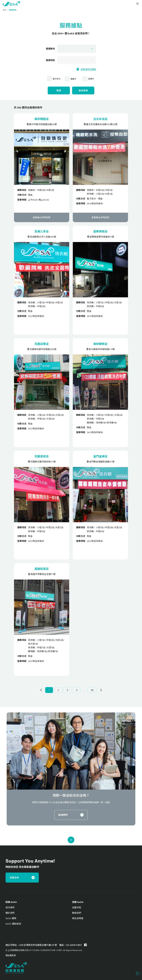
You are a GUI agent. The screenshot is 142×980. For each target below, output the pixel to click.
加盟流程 (77, 907)
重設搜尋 (83, 90)
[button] (138, 4)
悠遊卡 (91, 79)
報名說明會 (78, 918)
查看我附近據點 (86, 69)
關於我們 (10, 913)
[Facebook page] (85, 945)
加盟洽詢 (22, 878)
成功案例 (10, 907)
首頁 (5, 10)
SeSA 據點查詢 (13, 924)
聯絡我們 (71, 815)
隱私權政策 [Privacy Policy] (11, 955)
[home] (12, 4)
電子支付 (57, 79)
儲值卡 (73, 79)
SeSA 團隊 (11, 918)
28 (92, 690)
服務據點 (13, 10)
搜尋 (59, 90)
